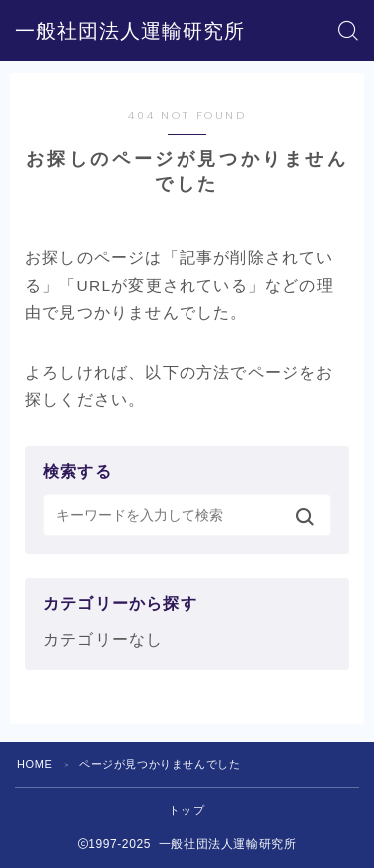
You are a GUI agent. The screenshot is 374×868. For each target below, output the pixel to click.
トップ (187, 810)
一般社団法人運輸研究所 (130, 31)
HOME (34, 764)
